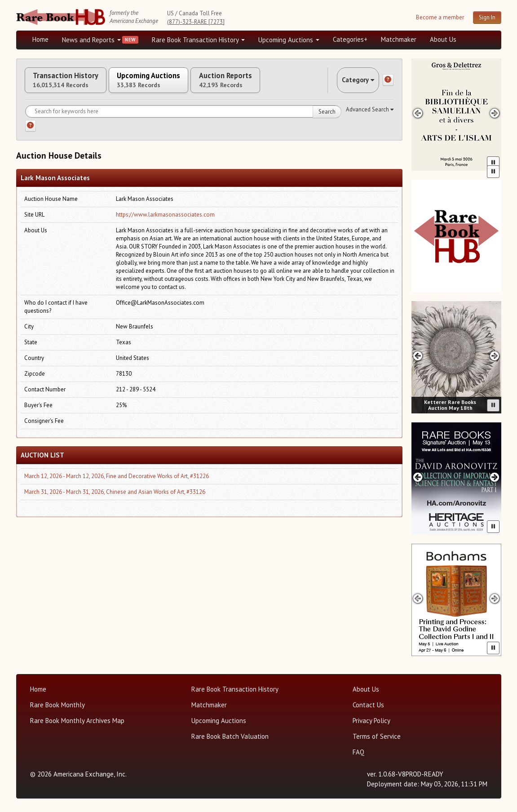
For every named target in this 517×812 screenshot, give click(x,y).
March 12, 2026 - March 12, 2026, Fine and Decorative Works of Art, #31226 (117, 484)
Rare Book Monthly (57, 705)
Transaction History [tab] (74, 84)
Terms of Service (377, 736)
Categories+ (350, 39)
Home (40, 39)
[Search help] (31, 133)
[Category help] (388, 84)
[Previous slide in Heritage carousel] (418, 477)
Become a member (440, 17)
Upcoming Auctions (289, 40)
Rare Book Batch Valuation (230, 736)
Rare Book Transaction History (198, 40)
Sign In (487, 17)
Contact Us (368, 705)
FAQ (358, 752)
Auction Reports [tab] (266, 84)
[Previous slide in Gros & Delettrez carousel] (418, 113)
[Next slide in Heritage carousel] (494, 477)
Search (327, 119)
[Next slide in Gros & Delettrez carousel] (494, 113)
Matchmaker (399, 39)
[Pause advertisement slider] (493, 163)
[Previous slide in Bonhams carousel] (418, 598)
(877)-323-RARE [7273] (196, 22)
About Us (443, 39)
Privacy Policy (371, 721)
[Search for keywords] (183, 119)
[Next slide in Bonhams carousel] (494, 598)
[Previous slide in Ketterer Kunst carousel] (418, 356)
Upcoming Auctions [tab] (173, 84)
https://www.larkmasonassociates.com (165, 222)
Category (350, 84)
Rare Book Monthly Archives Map (77, 721)
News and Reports (91, 40)
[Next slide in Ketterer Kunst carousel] (494, 356)
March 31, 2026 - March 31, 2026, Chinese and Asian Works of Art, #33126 (115, 499)
